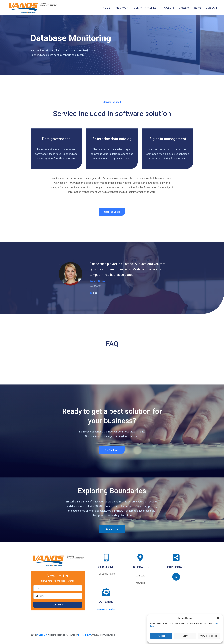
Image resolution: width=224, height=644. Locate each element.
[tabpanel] (112, 275)
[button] (218, 618)
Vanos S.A (42, 635)
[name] (58, 596)
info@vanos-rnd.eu (106, 609)
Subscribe (58, 605)
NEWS (198, 8)
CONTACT (211, 8)
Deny (185, 636)
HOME (106, 8)
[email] (58, 588)
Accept (161, 636)
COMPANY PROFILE (145, 8)
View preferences (209, 636)
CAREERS (184, 8)
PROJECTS (168, 8)
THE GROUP (121, 8)
